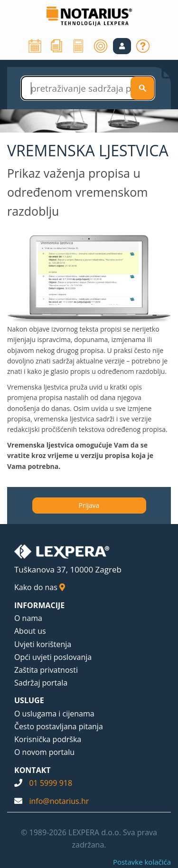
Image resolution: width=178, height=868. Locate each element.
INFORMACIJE (39, 605)
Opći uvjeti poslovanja (53, 657)
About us (30, 631)
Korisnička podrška (48, 739)
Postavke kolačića (142, 862)
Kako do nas (40, 587)
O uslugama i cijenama (54, 714)
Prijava (89, 505)
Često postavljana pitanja (59, 726)
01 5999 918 (51, 783)
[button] (122, 46)
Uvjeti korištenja (43, 644)
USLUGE (29, 700)
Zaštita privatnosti (46, 670)
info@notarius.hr (59, 801)
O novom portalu (44, 752)
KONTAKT (33, 770)
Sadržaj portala (41, 683)
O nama (28, 618)
